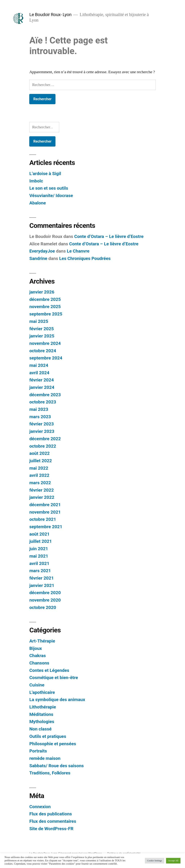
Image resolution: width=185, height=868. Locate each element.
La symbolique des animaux (57, 700)
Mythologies (42, 722)
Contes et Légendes (49, 670)
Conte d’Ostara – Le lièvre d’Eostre (109, 236)
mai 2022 (39, 468)
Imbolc (36, 181)
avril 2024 (39, 373)
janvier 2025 (42, 336)
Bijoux (36, 648)
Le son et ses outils (49, 188)
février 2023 (41, 424)
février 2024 (41, 380)
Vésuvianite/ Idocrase (51, 196)
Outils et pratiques (48, 736)
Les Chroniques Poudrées (85, 258)
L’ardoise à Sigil (45, 174)
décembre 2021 (45, 505)
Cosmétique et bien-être (54, 678)
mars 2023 (40, 417)
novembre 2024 (45, 343)
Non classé (40, 729)
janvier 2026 (42, 292)
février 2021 (41, 578)
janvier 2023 (42, 431)
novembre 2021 (45, 512)
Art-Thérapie (42, 641)
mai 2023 (39, 409)
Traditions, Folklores (50, 773)
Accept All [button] (173, 861)
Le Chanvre (78, 251)
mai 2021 (39, 556)
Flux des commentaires (53, 821)
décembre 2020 (45, 593)
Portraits (38, 751)
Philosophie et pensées (53, 744)
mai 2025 (39, 321)
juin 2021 (39, 549)
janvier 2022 (42, 497)
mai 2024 (39, 365)
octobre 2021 (43, 519)
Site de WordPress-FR (51, 829)
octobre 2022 (43, 446)
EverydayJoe (42, 251)
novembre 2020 (45, 600)
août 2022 (39, 453)
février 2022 (41, 490)
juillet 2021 (41, 541)
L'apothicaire (42, 692)
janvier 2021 (42, 585)
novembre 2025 (45, 307)
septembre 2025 (46, 314)
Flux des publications (50, 814)
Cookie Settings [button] (154, 861)
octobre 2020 (43, 607)
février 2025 (41, 329)
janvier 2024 (42, 387)
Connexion (40, 807)
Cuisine (37, 685)
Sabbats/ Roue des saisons (56, 766)
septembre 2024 (46, 358)
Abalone (38, 203)
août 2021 (39, 534)
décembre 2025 (45, 299)
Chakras (37, 656)
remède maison (45, 758)
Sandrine (38, 258)
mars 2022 (40, 483)
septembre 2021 (46, 527)
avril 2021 (39, 563)
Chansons (39, 663)
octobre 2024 (43, 351)
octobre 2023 (43, 402)
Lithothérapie (43, 707)
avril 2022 (39, 475)
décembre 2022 (45, 439)
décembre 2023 (45, 395)
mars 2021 (40, 571)
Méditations (41, 714)
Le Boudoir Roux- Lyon (50, 15)
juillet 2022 (41, 461)
